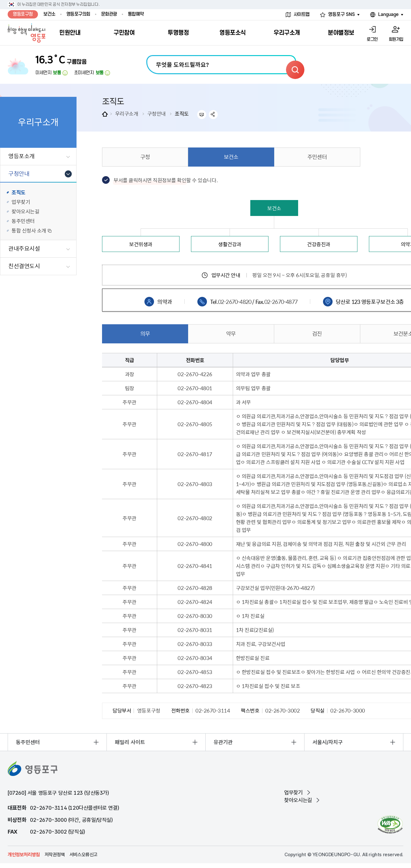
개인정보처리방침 (24, 855)
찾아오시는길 (298, 800)
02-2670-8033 (195, 644)
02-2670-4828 (195, 588)
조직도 (182, 113)
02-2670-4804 (195, 402)
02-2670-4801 (195, 388)
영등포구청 (23, 14)
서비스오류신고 (84, 855)
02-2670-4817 (195, 454)
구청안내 (157, 113)
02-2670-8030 (195, 616)
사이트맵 (302, 14)
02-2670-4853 (195, 672)
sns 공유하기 (213, 115)
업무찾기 (293, 793)
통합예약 (136, 14)
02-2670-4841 (195, 566)
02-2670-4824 (195, 602)
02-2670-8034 (195, 658)
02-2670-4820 (235, 301)
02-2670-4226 (195, 374)
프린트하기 (202, 115)
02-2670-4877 (281, 301)
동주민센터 (28, 742)
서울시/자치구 (328, 742)
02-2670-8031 (195, 630)
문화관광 (109, 14)
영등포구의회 (78, 14)
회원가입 (396, 39)
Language (388, 14)
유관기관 (223, 742)
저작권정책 (55, 855)
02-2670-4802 (195, 518)
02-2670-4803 (195, 484)
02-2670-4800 (195, 544)
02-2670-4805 (195, 424)
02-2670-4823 (195, 686)
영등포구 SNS (341, 14)
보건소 (49, 14)
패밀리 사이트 (130, 742)
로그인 (372, 39)
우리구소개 (127, 113)
